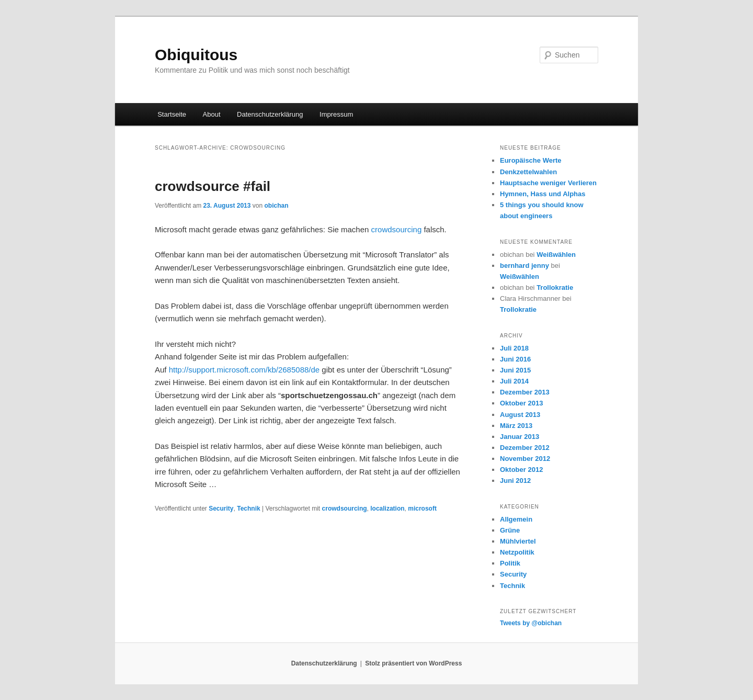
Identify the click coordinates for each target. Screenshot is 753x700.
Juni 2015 (515, 370)
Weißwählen (556, 255)
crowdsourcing (398, 229)
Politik (510, 563)
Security (221, 509)
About (212, 114)
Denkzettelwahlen (528, 172)
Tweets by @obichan (531, 623)
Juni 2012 (515, 481)
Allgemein (516, 519)
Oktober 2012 (521, 470)
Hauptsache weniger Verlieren (548, 183)
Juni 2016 (515, 359)
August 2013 (520, 415)
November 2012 (525, 459)
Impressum (336, 114)
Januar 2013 (520, 437)
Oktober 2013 (521, 403)
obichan (276, 206)
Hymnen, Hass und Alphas (543, 194)
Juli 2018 (514, 348)
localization (387, 509)
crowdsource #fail (213, 186)
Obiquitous (196, 55)
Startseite (172, 114)
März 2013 (516, 426)
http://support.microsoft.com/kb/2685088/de (244, 370)
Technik (248, 509)
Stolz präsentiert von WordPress (413, 663)
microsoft (422, 509)
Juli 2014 (514, 381)
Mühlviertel (518, 541)
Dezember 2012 (525, 448)
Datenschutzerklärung (270, 114)
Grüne (510, 530)
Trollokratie (555, 287)
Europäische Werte (531, 160)
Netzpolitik (517, 552)
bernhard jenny (524, 266)
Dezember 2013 (525, 392)
